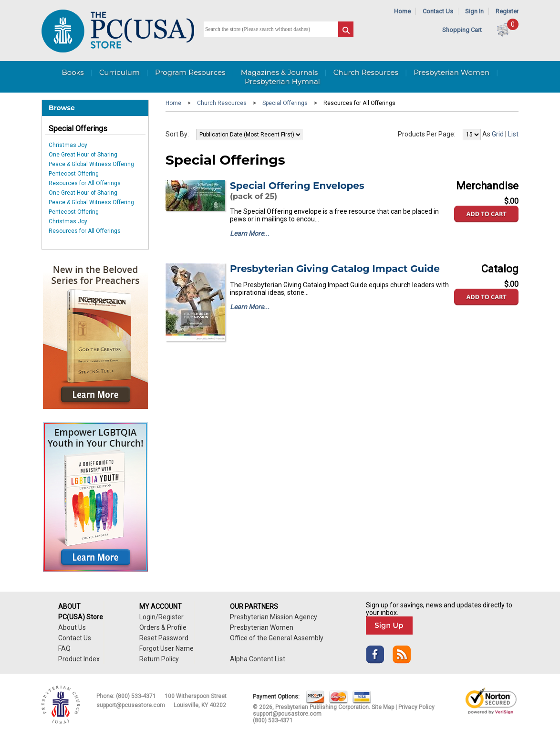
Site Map (383, 707)
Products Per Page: (427, 134)
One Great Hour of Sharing (83, 155)
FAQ (64, 648)
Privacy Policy (416, 707)
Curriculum (119, 72)
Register (507, 11)
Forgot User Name (166, 648)
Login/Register (161, 617)
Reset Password (164, 638)
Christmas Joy (68, 145)
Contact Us (438, 11)
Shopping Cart (462, 30)
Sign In (474, 11)
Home (402, 11)
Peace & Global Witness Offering (91, 164)
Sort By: (177, 134)
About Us (72, 627)
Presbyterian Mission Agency (274, 617)
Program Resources (190, 72)
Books (73, 72)
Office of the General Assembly (277, 638)
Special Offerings (78, 129)
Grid (498, 134)
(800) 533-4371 (136, 696)
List (513, 134)
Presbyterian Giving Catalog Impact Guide (335, 269)
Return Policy (159, 659)
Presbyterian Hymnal (282, 81)
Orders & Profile (163, 627)
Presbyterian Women (451, 72)
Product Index (79, 659)
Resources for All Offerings (85, 183)
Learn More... (250, 233)
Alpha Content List (258, 659)
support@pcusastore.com (131, 705)
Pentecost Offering (74, 174)
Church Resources (366, 72)
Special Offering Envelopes (297, 186)
